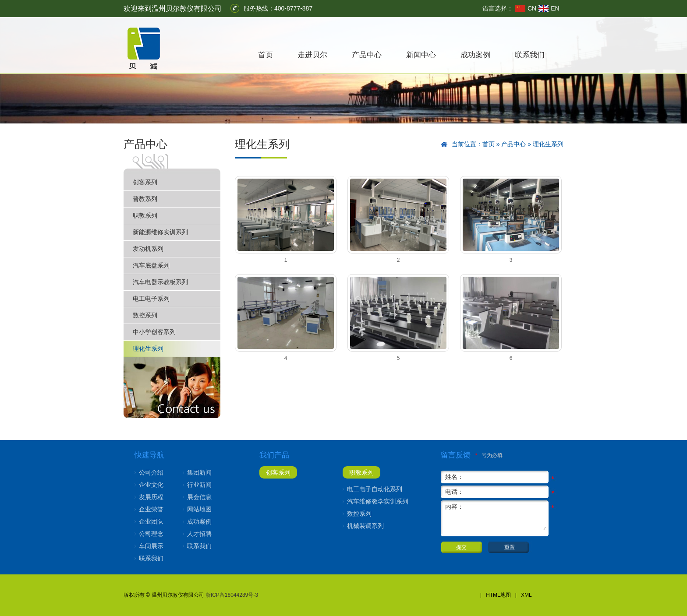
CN (532, 8)
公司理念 (151, 534)
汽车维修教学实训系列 (378, 501)
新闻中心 (421, 55)
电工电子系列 (151, 299)
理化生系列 (148, 348)
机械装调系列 (365, 526)
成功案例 (475, 55)
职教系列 (145, 215)
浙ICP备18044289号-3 (232, 595)
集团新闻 (199, 472)
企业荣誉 (151, 509)
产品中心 (367, 55)
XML (526, 595)
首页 (266, 55)
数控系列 (145, 315)
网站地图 (199, 509)
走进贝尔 (312, 55)
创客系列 (145, 182)
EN (555, 8)
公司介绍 (151, 472)
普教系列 (145, 199)
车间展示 (151, 546)
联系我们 (530, 55)
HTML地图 (498, 595)
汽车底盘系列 (151, 265)
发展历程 (151, 497)
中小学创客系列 (154, 332)
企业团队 (151, 521)
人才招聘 (199, 534)
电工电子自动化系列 (375, 489)
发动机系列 (148, 249)
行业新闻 (199, 485)
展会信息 (199, 497)
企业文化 (151, 485)
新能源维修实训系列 (160, 232)
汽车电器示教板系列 (160, 282)
